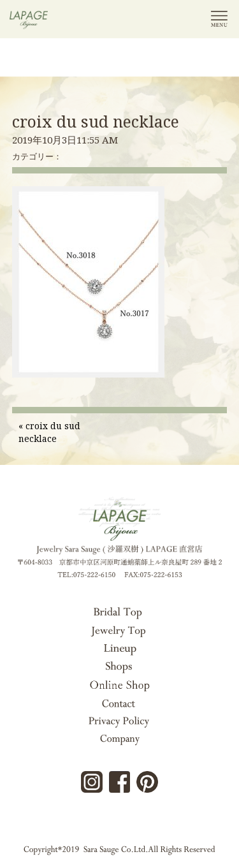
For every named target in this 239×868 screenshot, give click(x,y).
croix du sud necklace (96, 121)
